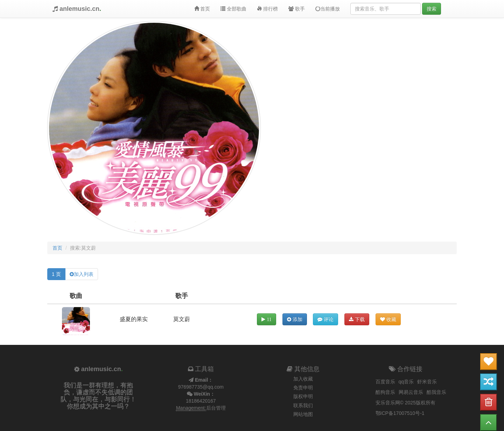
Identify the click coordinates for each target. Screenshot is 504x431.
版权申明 (303, 396)
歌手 (297, 9)
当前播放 (327, 9)
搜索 (432, 9)
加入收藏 (303, 379)
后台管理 (216, 408)
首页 (202, 9)
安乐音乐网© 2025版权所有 (405, 403)
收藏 (388, 319)
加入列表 (84, 274)
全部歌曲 (233, 9)
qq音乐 (406, 382)
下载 (357, 319)
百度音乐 (385, 382)
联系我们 (303, 405)
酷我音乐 (436, 392)
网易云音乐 (411, 392)
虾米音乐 (427, 382)
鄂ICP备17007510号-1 (400, 413)
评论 (325, 319)
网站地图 (303, 414)
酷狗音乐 (385, 392)
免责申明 (303, 388)
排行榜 (267, 9)
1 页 (56, 274)
